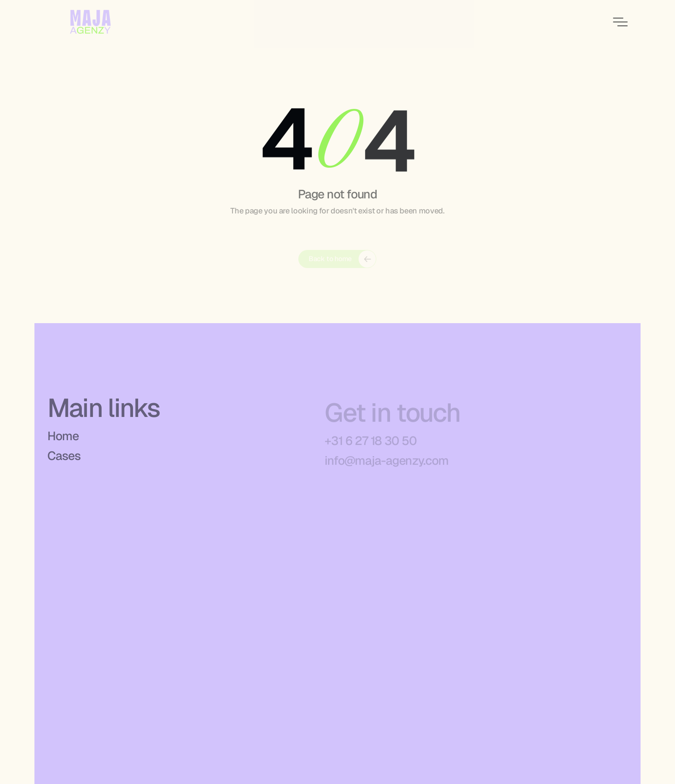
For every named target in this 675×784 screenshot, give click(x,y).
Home (63, 438)
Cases (64, 458)
